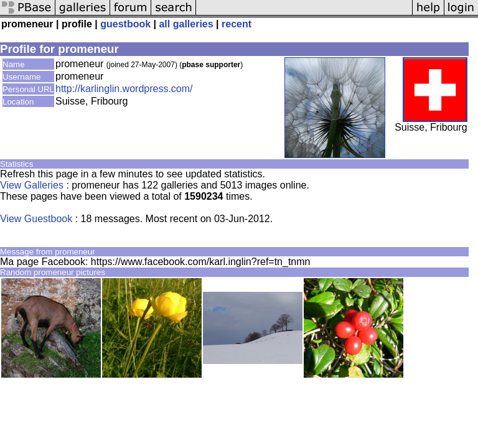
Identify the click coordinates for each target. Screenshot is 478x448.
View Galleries (32, 185)
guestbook (125, 24)
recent (237, 24)
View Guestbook (36, 219)
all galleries (186, 24)
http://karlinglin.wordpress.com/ (124, 89)
